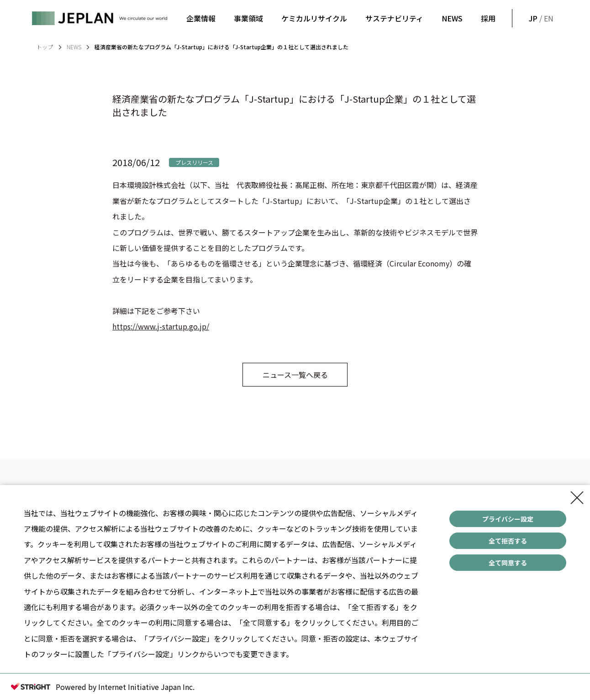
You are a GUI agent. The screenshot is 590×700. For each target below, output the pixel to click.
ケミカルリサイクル (314, 18)
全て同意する (508, 563)
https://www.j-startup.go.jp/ (161, 326)
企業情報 (201, 18)
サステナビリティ (394, 18)
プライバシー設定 (508, 519)
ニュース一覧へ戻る (295, 375)
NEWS (452, 18)
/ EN (540, 18)
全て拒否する (508, 541)
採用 (488, 18)
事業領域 (248, 18)
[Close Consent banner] (577, 498)
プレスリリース (194, 162)
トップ (45, 47)
